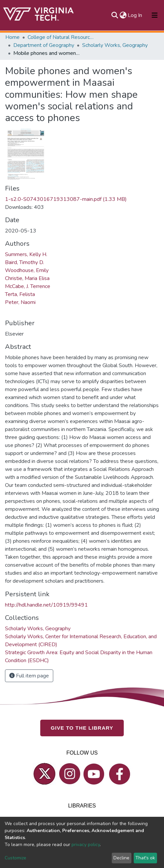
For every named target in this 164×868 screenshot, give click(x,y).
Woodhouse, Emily (27, 270)
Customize (15, 858)
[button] (123, 15)
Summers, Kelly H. (26, 254)
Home (12, 37)
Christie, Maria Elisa (27, 278)
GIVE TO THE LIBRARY (82, 728)
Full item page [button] (29, 676)
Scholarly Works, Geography (115, 45)
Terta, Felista (20, 294)
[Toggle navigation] (155, 15)
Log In (135, 15)
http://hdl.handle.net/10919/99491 (46, 605)
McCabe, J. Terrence (28, 286)
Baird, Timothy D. (24, 262)
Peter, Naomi (20, 302)
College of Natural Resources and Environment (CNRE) (61, 37)
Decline (121, 858)
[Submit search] (115, 15)
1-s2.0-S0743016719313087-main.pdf (66, 199)
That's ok (145, 858)
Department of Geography (44, 45)
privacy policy (86, 845)
